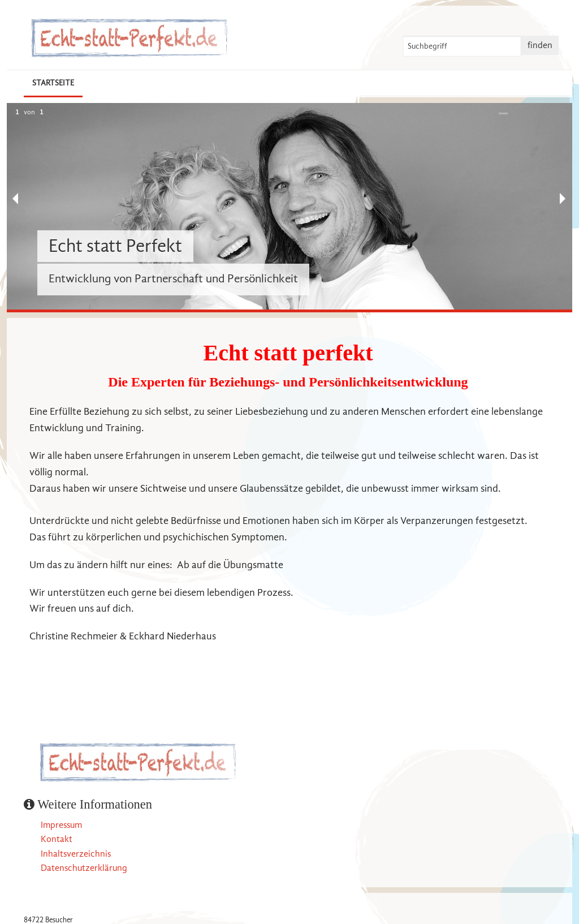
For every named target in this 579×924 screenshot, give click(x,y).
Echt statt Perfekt (115, 246)
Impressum (61, 825)
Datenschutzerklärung (84, 868)
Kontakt (57, 839)
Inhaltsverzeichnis (76, 854)
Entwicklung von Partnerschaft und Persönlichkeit (173, 278)
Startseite (53, 83)
